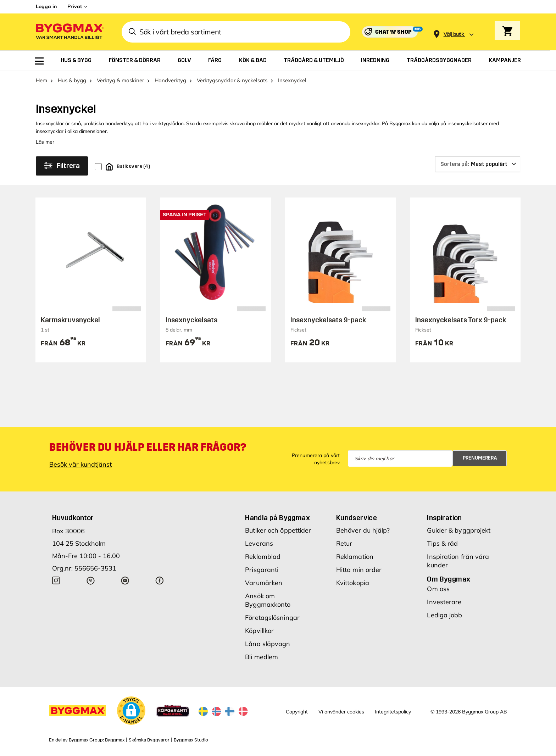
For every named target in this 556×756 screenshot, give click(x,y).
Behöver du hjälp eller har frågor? (148, 447)
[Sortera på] (478, 164)
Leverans (259, 543)
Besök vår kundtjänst (80, 464)
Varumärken (264, 583)
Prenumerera (480, 458)
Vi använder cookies (341, 712)
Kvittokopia (353, 583)
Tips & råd (442, 543)
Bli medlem (262, 657)
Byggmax (115, 740)
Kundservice (357, 518)
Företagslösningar (272, 618)
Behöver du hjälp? (363, 530)
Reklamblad (263, 557)
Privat (75, 6)
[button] (131, 711)
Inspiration (444, 518)
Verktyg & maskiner (120, 80)
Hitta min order (359, 570)
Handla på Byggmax (277, 518)
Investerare (444, 602)
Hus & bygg (72, 80)
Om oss (438, 589)
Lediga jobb (444, 615)
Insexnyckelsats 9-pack (328, 320)
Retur (344, 543)
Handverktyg (170, 80)
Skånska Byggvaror (149, 740)
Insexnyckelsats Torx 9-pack (461, 320)
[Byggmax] (69, 32)
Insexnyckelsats (191, 320)
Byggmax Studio (191, 740)
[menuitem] (39, 61)
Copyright (297, 712)
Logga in (46, 6)
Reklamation (355, 557)
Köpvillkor (259, 631)
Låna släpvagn (268, 644)
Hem (41, 80)
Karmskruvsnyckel (70, 320)
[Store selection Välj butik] (454, 34)
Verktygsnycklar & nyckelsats (232, 80)
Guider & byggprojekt (459, 530)
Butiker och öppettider (278, 530)
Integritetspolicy (393, 712)
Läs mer (45, 142)
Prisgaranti (262, 570)
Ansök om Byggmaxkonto (268, 600)
